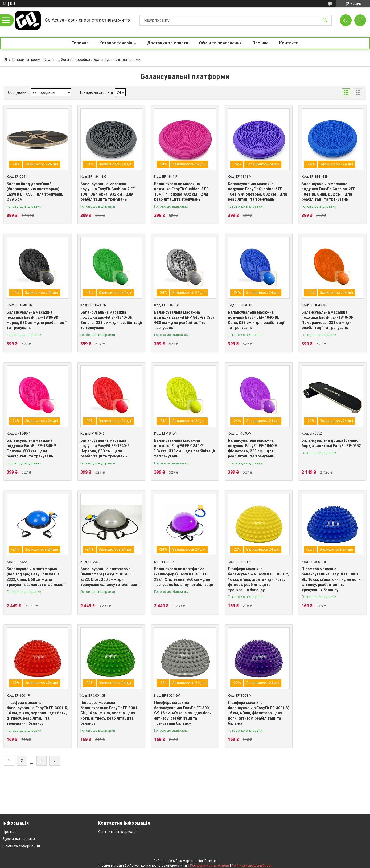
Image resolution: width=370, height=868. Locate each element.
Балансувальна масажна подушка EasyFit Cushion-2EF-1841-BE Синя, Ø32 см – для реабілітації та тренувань (329, 192)
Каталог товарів (116, 43)
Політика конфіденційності (252, 866)
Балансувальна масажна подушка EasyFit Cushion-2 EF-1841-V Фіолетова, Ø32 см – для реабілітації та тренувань (257, 192)
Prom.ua (211, 861)
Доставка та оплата (168, 43)
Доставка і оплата (19, 839)
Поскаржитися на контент (210, 866)
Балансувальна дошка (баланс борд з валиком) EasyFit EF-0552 (331, 443)
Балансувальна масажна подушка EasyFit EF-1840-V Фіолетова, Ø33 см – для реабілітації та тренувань (252, 448)
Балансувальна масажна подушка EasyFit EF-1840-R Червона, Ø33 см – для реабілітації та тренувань (105, 448)
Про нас (260, 43)
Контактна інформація (118, 832)
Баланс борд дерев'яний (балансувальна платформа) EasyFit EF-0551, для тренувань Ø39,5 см (35, 192)
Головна (80, 43)
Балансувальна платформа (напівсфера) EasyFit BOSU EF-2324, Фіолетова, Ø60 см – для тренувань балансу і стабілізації (184, 577)
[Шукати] (325, 20)
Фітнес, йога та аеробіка (69, 60)
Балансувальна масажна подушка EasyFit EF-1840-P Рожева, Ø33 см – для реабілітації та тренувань (31, 448)
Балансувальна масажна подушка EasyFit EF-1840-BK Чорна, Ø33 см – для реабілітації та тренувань (36, 320)
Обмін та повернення (220, 43)
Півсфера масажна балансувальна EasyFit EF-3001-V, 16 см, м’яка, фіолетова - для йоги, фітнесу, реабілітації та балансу (259, 713)
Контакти (289, 43)
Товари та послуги (28, 60)
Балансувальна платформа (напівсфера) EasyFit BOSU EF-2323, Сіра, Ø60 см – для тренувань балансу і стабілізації (110, 577)
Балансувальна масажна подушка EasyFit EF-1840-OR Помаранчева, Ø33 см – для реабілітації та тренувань (328, 320)
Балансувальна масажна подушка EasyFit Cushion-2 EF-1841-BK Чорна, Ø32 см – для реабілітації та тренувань (108, 192)
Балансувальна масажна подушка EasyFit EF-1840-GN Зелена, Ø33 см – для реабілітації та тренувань (111, 320)
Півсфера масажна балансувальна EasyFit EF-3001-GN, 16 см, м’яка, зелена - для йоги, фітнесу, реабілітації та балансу (110, 713)
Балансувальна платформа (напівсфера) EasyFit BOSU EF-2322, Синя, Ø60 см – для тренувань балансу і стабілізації (36, 577)
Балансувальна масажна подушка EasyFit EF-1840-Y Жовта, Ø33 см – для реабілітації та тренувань (184, 448)
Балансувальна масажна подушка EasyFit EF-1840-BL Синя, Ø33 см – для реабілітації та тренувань (256, 320)
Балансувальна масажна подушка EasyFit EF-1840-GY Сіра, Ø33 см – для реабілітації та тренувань (185, 320)
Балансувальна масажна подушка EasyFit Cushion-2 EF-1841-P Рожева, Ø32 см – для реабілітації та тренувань (182, 192)
